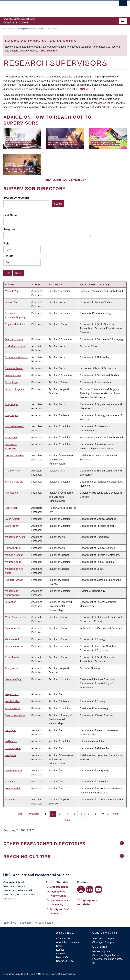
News (59, 946)
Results (8, 256)
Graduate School (10, 29)
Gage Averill (12, 694)
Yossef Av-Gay (13, 679)
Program (9, 229)
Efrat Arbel (11, 508)
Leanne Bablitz (13, 788)
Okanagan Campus (103, 942)
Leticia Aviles (12, 701)
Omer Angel (12, 382)
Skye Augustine (14, 628)
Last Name (10, 215)
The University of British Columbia (56, 7)
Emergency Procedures (15, 974)
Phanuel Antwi (13, 471)
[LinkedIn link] (89, 889)
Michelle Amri (12, 291)
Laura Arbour (12, 519)
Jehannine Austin (15, 646)
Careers (61, 953)
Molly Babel (12, 781)
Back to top (11, 923)
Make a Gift (63, 957)
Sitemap (26, 923)
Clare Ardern (12, 526)
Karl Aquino (11, 493)
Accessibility (69, 974)
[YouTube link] (98, 889)
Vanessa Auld (13, 639)
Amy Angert (12, 415)
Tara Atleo (11, 602)
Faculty (56, 285)
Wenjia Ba (11, 755)
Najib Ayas (11, 741)
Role (6, 243)
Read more (47, 51)
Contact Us (10, 899)
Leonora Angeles (14, 389)
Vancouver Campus (104, 938)
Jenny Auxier (12, 668)
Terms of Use (36, 974)
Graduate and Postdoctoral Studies (65, 876)
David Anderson (14, 339)
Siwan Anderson (14, 368)
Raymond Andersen (16, 324)
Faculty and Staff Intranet (60, 911)
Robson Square (101, 951)
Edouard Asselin (14, 580)
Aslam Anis (11, 437)
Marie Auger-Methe (16, 617)
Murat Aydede (13, 748)
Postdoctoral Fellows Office (58, 894)
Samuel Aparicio (14, 482)
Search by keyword (16, 198)
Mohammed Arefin (15, 537)
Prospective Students (28, 29)
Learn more (85, 89)
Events (60, 950)
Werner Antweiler (15, 455)
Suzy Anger (11, 404)
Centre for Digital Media (106, 955)
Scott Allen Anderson (17, 357)
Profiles (37, 923)
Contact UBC (64, 938)
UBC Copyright (53, 974)
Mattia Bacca (12, 799)
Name (10, 285)
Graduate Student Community (60, 903)
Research (49, 923)
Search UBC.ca (65, 961)
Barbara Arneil (13, 548)
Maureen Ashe (13, 562)
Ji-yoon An (11, 302)
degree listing (106, 103)
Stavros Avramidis (15, 715)
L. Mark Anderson (15, 346)
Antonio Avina (13, 708)
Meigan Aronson (14, 555)
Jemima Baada (13, 770)
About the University (68, 942)
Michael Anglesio (14, 426)
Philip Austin (12, 657)
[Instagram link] (81, 889)
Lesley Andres (13, 375)
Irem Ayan (11, 730)
